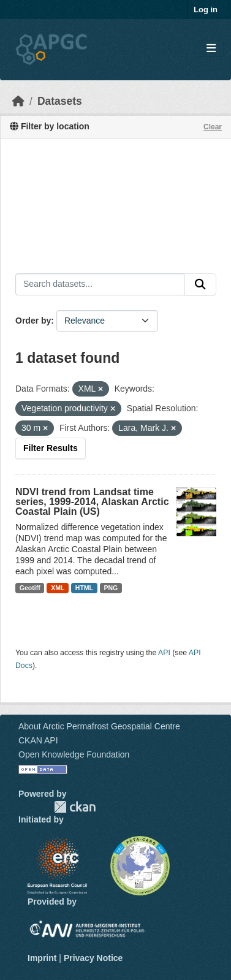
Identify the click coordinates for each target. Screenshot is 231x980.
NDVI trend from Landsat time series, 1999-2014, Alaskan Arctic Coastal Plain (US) (92, 502)
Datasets (60, 101)
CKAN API (38, 740)
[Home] (18, 101)
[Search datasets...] (100, 284)
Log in (206, 9)
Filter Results (51, 448)
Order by (33, 321)
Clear (213, 127)
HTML (84, 588)
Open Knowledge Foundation (74, 754)
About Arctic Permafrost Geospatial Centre (99, 726)
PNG (111, 588)
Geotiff (30, 588)
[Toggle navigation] (211, 49)
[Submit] (200, 284)
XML (58, 588)
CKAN (75, 807)
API (164, 653)
